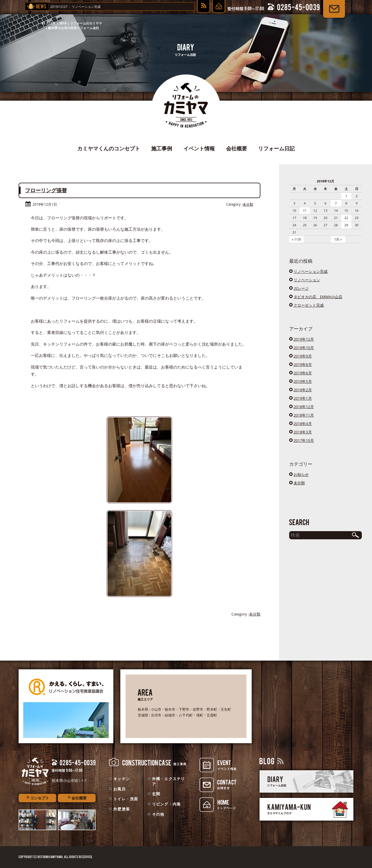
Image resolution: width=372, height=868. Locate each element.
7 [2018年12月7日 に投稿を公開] (336, 203)
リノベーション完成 (102, 7)
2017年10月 (304, 440)
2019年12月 (304, 339)
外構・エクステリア (169, 781)
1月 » (338, 239)
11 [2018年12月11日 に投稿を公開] (305, 210)
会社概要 (237, 148)
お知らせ (301, 474)
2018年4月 (303, 424)
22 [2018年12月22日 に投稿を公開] (346, 218)
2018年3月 (303, 432)
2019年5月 (303, 381)
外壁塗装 (122, 809)
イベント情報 (199, 148)
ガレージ (301, 288)
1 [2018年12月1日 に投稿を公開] (346, 196)
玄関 (156, 794)
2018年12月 (304, 407)
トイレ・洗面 (126, 799)
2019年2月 (303, 390)
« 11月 (296, 239)
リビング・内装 (167, 804)
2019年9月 (303, 356)
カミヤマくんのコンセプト (109, 148)
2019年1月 (303, 398)
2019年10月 (304, 348)
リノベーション (307, 280)
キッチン (122, 779)
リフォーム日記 (276, 148)
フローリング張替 (46, 190)
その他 (158, 814)
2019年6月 (303, 373)
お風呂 (120, 789)
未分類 (248, 204)
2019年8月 (303, 364)
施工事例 (162, 148)
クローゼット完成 (309, 305)
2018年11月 (304, 415)
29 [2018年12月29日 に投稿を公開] (346, 225)
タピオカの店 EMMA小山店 (318, 297)
